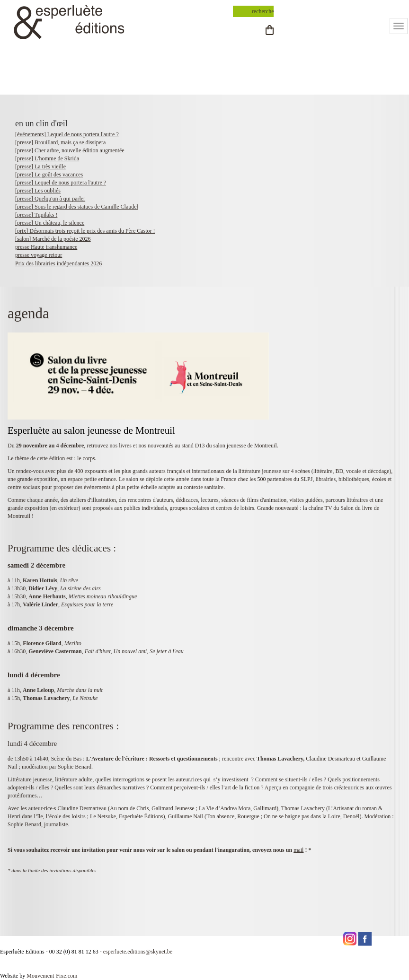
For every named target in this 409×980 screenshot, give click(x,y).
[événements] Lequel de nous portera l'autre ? (67, 134)
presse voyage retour (39, 255)
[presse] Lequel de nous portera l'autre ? (61, 183)
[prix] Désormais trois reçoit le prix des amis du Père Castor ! (85, 231)
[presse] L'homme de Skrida (47, 158)
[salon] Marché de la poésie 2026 (53, 239)
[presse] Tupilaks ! (36, 215)
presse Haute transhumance (46, 247)
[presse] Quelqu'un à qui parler (50, 199)
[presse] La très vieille (40, 166)
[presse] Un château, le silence (50, 223)
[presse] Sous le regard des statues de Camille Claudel (77, 207)
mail (298, 850)
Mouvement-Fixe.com (52, 976)
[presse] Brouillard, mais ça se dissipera (60, 142)
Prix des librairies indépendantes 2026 (58, 263)
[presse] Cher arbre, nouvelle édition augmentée (70, 150)
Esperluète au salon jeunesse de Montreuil (91, 430)
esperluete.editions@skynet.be (138, 952)
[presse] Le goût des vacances (49, 175)
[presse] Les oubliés (38, 191)
